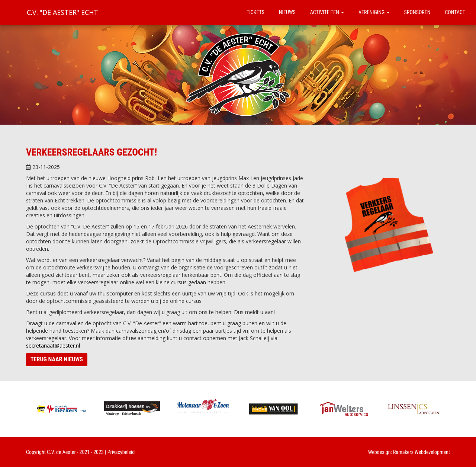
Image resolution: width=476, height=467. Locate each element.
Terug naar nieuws (57, 359)
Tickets (255, 12)
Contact (455, 12)
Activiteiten (327, 12)
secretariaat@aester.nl (53, 346)
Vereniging (374, 12)
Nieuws (287, 12)
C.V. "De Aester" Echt (62, 12)
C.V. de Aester (61, 452)
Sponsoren (417, 12)
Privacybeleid (121, 452)
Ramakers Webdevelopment (422, 452)
